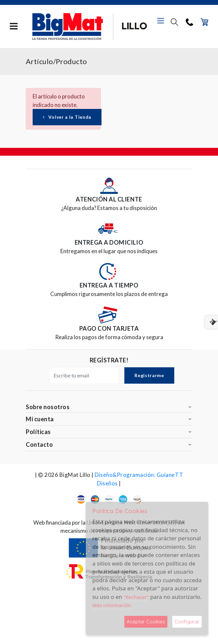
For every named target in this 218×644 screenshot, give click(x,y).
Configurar (187, 622)
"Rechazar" (136, 597)
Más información (112, 605)
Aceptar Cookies (146, 622)
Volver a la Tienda (67, 117)
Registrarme (149, 375)
